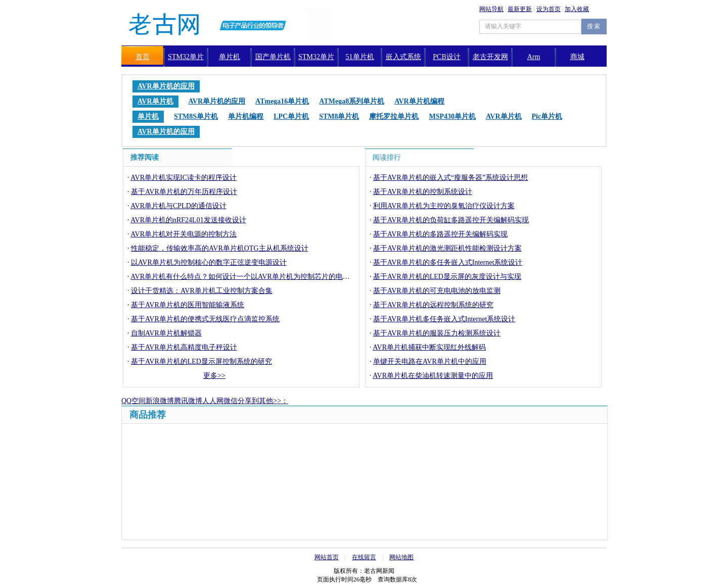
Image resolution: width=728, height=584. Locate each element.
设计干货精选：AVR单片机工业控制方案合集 (202, 291)
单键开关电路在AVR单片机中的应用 (430, 361)
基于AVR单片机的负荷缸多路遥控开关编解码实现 (451, 220)
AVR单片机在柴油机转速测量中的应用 (433, 376)
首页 (143, 57)
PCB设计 (446, 57)
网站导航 (491, 9)
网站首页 (327, 557)
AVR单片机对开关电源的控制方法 (184, 234)
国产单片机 (273, 57)
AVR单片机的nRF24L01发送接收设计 (188, 220)
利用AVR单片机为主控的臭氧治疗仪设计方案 (444, 206)
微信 (231, 401)
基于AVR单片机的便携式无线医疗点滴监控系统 (205, 319)
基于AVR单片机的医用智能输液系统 (188, 305)
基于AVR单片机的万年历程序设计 (184, 192)
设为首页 (549, 9)
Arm (534, 57)
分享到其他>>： (263, 401)
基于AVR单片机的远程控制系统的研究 (433, 305)
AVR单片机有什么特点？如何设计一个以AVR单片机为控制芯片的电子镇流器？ (254, 277)
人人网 (213, 401)
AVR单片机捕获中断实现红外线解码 (429, 347)
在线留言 (364, 557)
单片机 (230, 57)
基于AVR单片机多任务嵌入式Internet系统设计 (444, 319)
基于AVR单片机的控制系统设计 (423, 192)
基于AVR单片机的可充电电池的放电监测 (437, 291)
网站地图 (401, 557)
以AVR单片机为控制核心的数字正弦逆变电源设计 (209, 262)
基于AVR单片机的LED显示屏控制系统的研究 (201, 361)
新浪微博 (160, 401)
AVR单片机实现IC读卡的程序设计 (184, 178)
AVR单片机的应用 (166, 86)
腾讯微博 (188, 401)
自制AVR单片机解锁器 (166, 333)
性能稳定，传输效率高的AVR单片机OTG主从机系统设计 (220, 248)
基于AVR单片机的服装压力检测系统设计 (437, 333)
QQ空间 (133, 401)
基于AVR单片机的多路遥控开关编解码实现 (440, 234)
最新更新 (520, 9)
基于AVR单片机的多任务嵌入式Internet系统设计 (448, 262)
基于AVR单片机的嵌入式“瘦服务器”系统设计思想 (450, 178)
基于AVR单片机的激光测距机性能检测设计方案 (447, 248)
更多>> (214, 376)
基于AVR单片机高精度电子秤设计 (184, 347)
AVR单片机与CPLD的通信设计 (178, 206)
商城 (577, 57)
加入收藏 (577, 9)
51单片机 (360, 57)
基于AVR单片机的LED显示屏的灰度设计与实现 (447, 277)
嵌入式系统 (403, 57)
